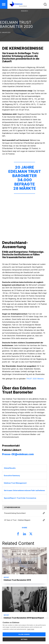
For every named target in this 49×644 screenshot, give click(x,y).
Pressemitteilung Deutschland (24, 513)
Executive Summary (12, 476)
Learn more (31, 629)
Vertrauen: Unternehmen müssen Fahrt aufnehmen (24, 490)
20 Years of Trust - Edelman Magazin (24, 520)
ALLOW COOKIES (24, 634)
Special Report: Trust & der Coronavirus (20, 498)
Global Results (10, 468)
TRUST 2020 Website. (35, 379)
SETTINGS (24, 639)
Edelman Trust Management (15, 483)
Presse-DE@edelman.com (18, 454)
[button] (4, 4)
